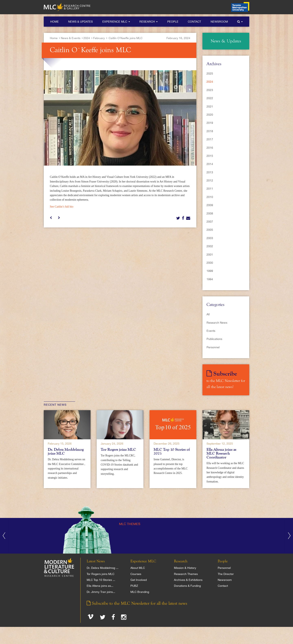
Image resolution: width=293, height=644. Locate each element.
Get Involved (139, 580)
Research (149, 22)
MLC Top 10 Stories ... (101, 580)
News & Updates (80, 22)
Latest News (96, 561)
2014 (210, 164)
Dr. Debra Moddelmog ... (103, 568)
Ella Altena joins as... (100, 586)
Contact (194, 22)
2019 (210, 123)
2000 (210, 263)
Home (55, 22)
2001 (210, 255)
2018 (210, 131)
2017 (210, 139)
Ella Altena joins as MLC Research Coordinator (221, 453)
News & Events (71, 38)
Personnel (213, 347)
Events (211, 331)
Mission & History (185, 568)
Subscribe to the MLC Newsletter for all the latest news (137, 603)
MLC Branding (140, 592)
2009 (210, 205)
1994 (210, 279)
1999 (210, 271)
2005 (210, 230)
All (208, 314)
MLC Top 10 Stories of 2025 (172, 451)
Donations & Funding (187, 586)
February (99, 38)
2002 (210, 246)
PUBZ (134, 586)
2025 (210, 74)
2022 (210, 98)
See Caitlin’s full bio (62, 207)
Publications (214, 339)
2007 (210, 222)
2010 (210, 197)
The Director (226, 574)
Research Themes (186, 574)
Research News (217, 323)
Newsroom (219, 22)
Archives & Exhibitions (188, 580)
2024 (87, 38)
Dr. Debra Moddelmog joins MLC (66, 451)
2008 (210, 213)
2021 (210, 107)
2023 (210, 90)
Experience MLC (116, 22)
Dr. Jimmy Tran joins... (101, 592)
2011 (210, 189)
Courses (136, 574)
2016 (210, 148)
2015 (210, 156)
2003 (210, 238)
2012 (210, 180)
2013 (210, 172)
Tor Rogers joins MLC (118, 449)
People (173, 22)
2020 (210, 115)
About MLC (138, 568)
